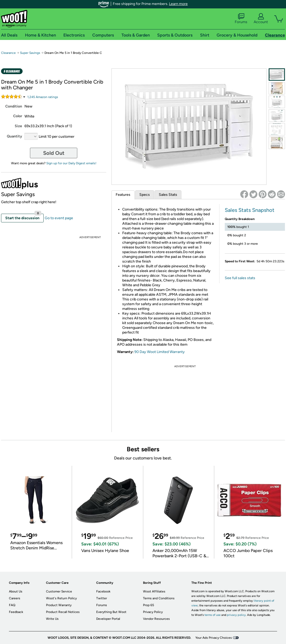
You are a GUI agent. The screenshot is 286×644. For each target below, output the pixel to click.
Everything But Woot (111, 612)
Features (123, 195)
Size (18, 126)
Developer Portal (108, 619)
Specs (145, 195)
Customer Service (59, 591)
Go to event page (59, 218)
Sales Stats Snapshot (250, 210)
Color (18, 116)
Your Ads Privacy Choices (214, 638)
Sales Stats (168, 195)
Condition (14, 106)
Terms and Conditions (159, 598)
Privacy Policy (153, 612)
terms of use (213, 615)
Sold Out (54, 153)
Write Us (52, 619)
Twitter (102, 598)
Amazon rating (43, 97)
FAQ (12, 605)
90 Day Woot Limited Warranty (160, 352)
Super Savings (30, 53)
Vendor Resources (156, 619)
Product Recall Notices (63, 612)
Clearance (8, 53)
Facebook (103, 591)
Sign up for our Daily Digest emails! (71, 163)
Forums (241, 19)
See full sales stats (240, 278)
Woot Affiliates (154, 591)
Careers (15, 598)
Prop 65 (149, 605)
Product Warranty (59, 605)
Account (261, 19)
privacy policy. (237, 615)
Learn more (178, 4)
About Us (16, 591)
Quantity (14, 136)
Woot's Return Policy (61, 598)
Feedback (16, 612)
